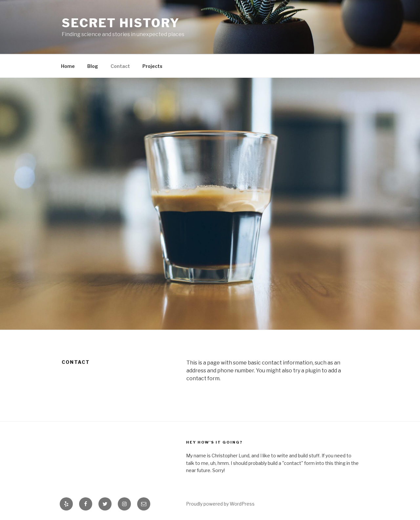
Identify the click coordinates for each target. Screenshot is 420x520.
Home (68, 66)
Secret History (121, 23)
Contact (120, 66)
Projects (152, 66)
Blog (93, 66)
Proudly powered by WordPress (220, 504)
